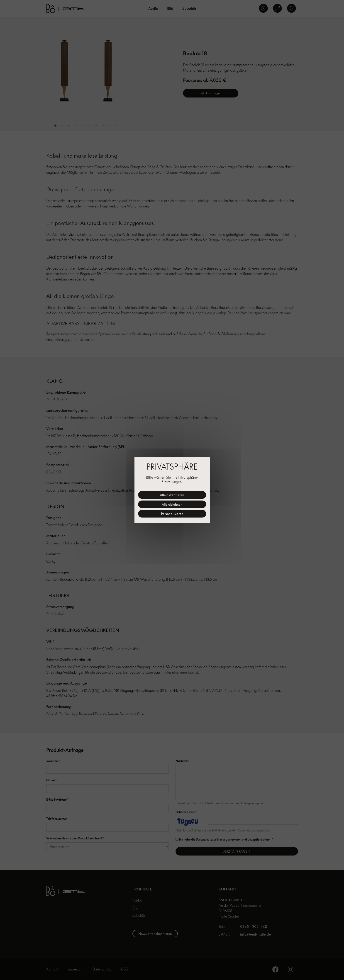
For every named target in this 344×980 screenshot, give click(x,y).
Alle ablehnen (172, 504)
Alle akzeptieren (172, 495)
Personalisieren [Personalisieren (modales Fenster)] (172, 514)
